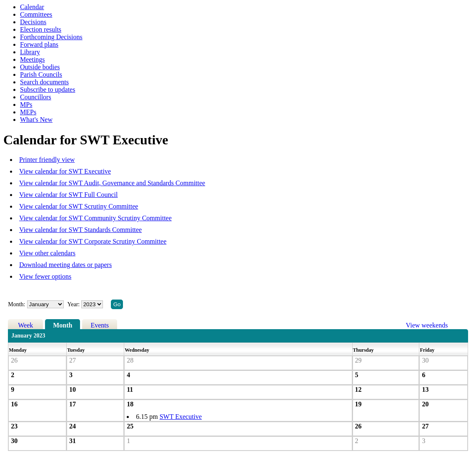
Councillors (36, 97)
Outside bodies (40, 67)
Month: (16, 304)
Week (25, 325)
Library (30, 52)
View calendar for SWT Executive (65, 171)
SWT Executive (181, 417)
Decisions (33, 22)
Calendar (32, 7)
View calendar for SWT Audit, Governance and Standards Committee (112, 183)
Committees (36, 14)
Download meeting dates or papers (65, 265)
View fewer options (45, 276)
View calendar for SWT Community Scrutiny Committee (95, 218)
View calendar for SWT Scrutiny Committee (79, 206)
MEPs (28, 112)
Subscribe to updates (48, 89)
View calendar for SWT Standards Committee (80, 230)
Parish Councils (41, 74)
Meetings (33, 59)
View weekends (427, 325)
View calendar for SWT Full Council (68, 195)
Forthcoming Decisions (51, 37)
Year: (74, 304)
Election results (41, 29)
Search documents (44, 82)
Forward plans (39, 44)
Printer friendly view (47, 160)
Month (63, 325)
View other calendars (47, 253)
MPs (26, 105)
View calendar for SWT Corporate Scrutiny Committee (93, 241)
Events (100, 325)
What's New (36, 120)
